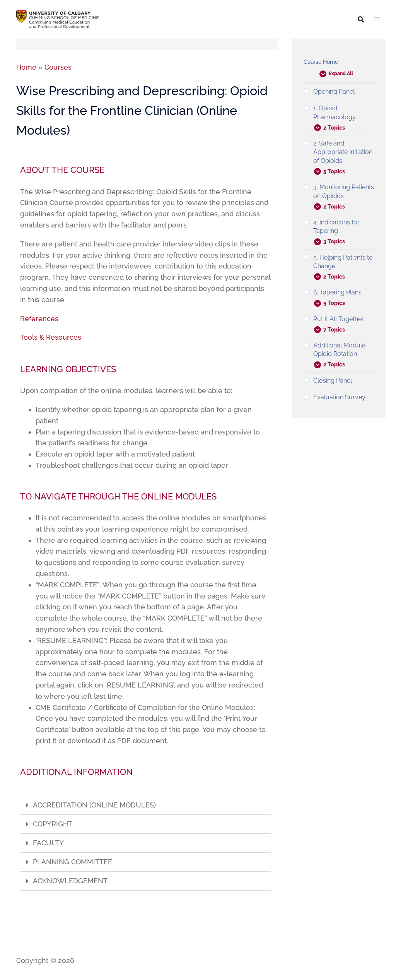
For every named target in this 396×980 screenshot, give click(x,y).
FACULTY (48, 843)
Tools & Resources (51, 337)
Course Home (321, 62)
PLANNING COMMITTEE (73, 862)
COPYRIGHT (53, 824)
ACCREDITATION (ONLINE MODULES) (94, 805)
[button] (145, 805)
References (39, 319)
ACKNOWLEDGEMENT (70, 881)
